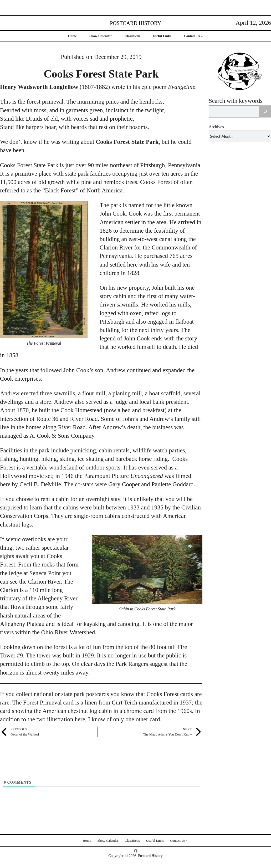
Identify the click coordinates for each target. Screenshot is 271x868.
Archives (216, 127)
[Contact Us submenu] (202, 36)
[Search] (265, 111)
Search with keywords (236, 101)
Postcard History (135, 23)
